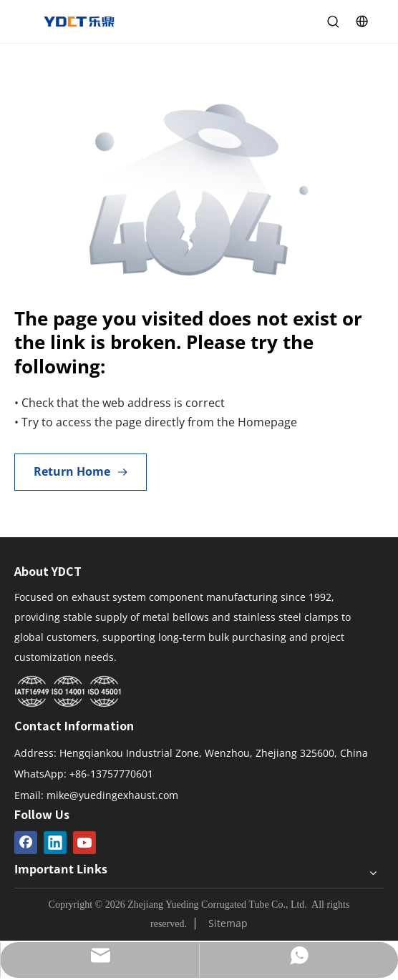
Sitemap (228, 923)
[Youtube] (84, 843)
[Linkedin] (55, 843)
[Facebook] (26, 843)
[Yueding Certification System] (68, 692)
